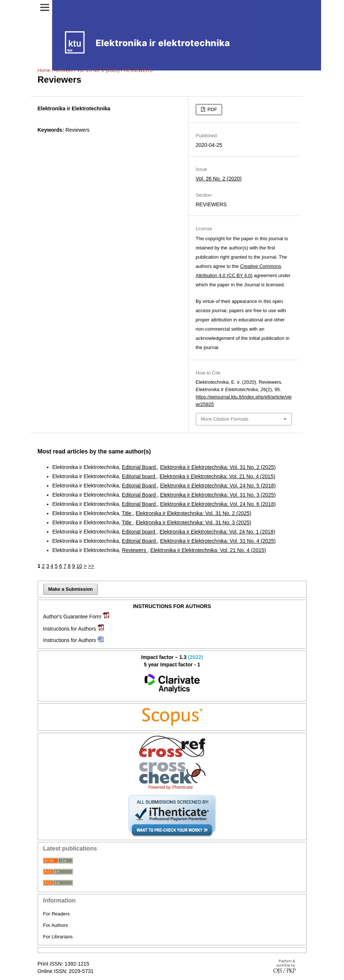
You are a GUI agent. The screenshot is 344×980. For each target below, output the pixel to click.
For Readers (57, 914)
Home (44, 70)
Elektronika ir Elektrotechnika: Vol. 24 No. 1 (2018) (217, 532)
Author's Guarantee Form (72, 617)
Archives (64, 70)
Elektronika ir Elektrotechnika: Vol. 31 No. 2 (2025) (218, 467)
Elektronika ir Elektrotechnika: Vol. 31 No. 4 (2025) (218, 541)
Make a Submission (71, 589)
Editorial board (139, 476)
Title (127, 513)
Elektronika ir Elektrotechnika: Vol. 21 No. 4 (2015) (217, 476)
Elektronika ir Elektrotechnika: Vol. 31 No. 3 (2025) (218, 495)
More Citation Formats (225, 419)
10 (79, 566)
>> (91, 566)
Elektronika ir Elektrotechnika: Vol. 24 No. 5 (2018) (218, 486)
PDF (212, 109)
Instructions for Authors (70, 629)
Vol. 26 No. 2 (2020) (98, 70)
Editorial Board (140, 467)
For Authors (56, 925)
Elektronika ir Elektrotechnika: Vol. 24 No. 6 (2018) (218, 504)
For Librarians (58, 937)
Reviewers (135, 550)
